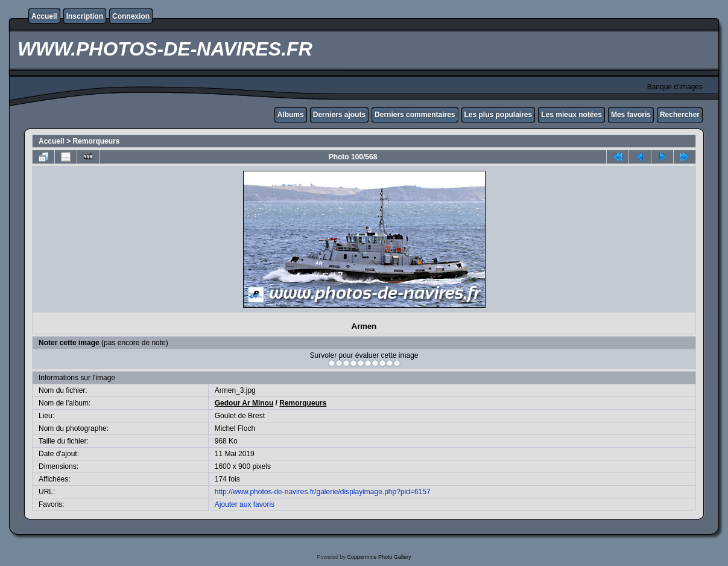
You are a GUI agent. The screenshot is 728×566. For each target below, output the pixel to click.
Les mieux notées (571, 115)
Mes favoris (631, 115)
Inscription (85, 16)
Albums (291, 115)
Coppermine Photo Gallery (379, 557)
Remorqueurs (96, 141)
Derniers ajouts (339, 115)
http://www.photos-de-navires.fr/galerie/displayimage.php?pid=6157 (323, 492)
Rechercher (680, 115)
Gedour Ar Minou (244, 403)
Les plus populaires (499, 115)
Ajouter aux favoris (245, 504)
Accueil (44, 16)
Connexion (131, 16)
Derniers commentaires (415, 115)
